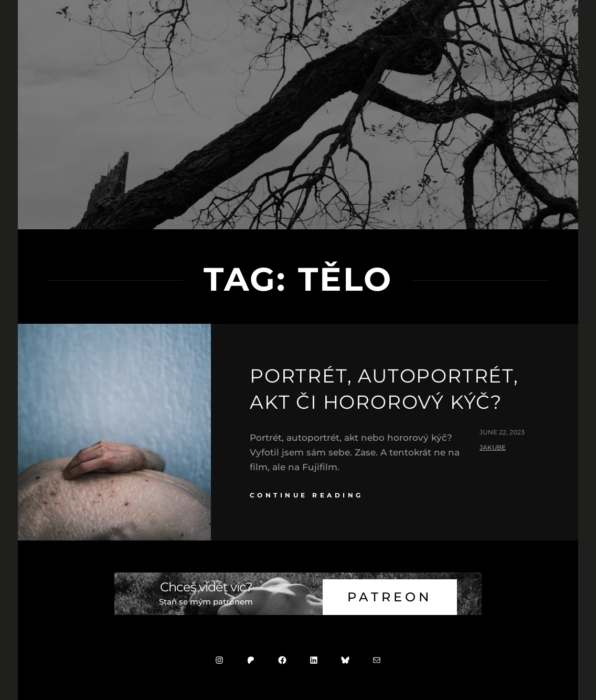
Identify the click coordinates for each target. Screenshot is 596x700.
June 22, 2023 (502, 432)
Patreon (390, 597)
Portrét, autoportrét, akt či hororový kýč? (384, 389)
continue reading (307, 495)
